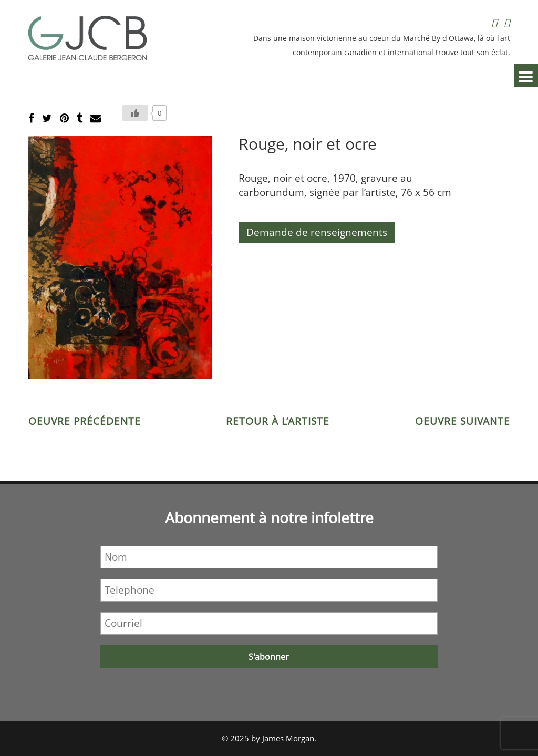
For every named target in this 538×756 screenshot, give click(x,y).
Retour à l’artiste (278, 421)
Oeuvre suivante (463, 421)
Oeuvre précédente (85, 421)
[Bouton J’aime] (135, 113)
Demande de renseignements (317, 232)
